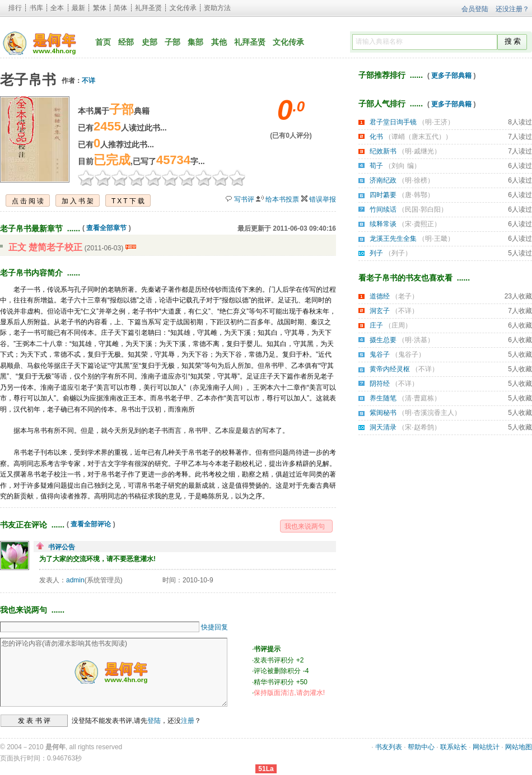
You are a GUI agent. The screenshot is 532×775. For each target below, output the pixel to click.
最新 (78, 8)
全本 (57, 8)
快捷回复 (214, 627)
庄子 (376, 325)
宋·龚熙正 (419, 224)
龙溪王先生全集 (393, 239)
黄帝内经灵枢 (390, 369)
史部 (150, 42)
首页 (103, 42)
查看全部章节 (106, 228)
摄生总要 (383, 340)
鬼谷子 (380, 354)
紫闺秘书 (383, 413)
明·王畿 (436, 239)
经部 (126, 42)
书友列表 (389, 747)
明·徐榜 (416, 180)
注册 (188, 721)
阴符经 (380, 384)
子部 (172, 42)
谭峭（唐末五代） (418, 137)
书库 (36, 8)
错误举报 (323, 199)
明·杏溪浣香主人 (429, 413)
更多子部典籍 (451, 76)
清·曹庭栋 (419, 398)
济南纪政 (383, 180)
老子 (405, 296)
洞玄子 (380, 311)
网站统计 (486, 747)
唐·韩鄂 (416, 195)
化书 (376, 137)
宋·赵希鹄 (419, 427)
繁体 (100, 8)
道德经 (380, 296)
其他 (219, 42)
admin (75, 580)
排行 (15, 8)
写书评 (244, 199)
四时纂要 (383, 195)
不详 (88, 81)
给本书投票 (282, 199)
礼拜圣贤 (148, 8)
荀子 (376, 166)
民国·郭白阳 (423, 209)
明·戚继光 (419, 151)
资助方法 (217, 8)
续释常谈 (383, 224)
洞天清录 (383, 427)
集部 (195, 42)
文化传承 (183, 8)
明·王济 (436, 122)
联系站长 (454, 747)
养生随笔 (383, 398)
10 (237, 178)
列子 (376, 253)
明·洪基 (416, 340)
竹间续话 (383, 209)
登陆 (154, 721)
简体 (120, 8)
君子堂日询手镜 (393, 122)
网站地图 (519, 747)
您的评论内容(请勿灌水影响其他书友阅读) (114, 672)
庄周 (398, 325)
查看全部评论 (91, 524)
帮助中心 (421, 747)
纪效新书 (383, 151)
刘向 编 (402, 166)
